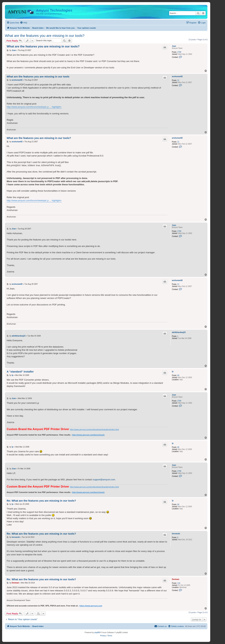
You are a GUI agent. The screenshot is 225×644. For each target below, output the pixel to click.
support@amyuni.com (104, 480)
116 (179, 583)
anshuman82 (177, 76)
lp (173, 372)
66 (178, 375)
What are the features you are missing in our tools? (45, 36)
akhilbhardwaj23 (179, 332)
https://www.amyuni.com (91, 606)
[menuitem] (24, 23)
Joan (174, 46)
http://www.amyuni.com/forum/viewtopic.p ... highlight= (34, 107)
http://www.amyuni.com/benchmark (88, 435)
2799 (179, 52)
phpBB (97, 632)
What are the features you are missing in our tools (38, 76)
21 (178, 80)
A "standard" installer (20, 372)
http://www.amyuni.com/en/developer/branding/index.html (94, 429)
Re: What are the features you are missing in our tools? (41, 501)
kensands (176, 534)
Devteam (176, 579)
